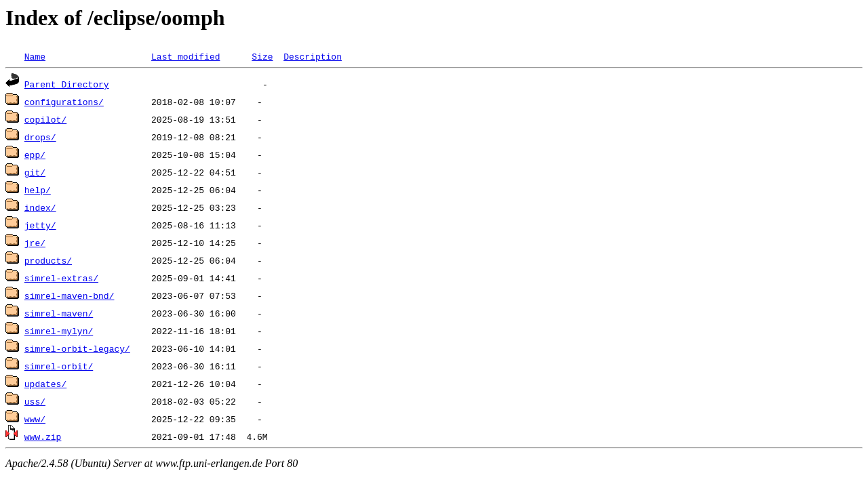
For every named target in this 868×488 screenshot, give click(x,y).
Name (35, 56)
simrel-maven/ (59, 313)
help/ (38, 190)
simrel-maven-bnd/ (70, 296)
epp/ (35, 155)
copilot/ (45, 119)
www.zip (43, 436)
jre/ (35, 243)
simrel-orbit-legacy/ (77, 348)
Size (262, 56)
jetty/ (40, 225)
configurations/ (64, 102)
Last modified (185, 56)
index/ (40, 207)
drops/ (40, 137)
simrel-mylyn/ (59, 331)
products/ (48, 260)
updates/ (45, 384)
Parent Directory (67, 84)
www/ (35, 419)
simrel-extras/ (61, 278)
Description (313, 56)
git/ (35, 172)
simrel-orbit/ (59, 366)
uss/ (35, 401)
